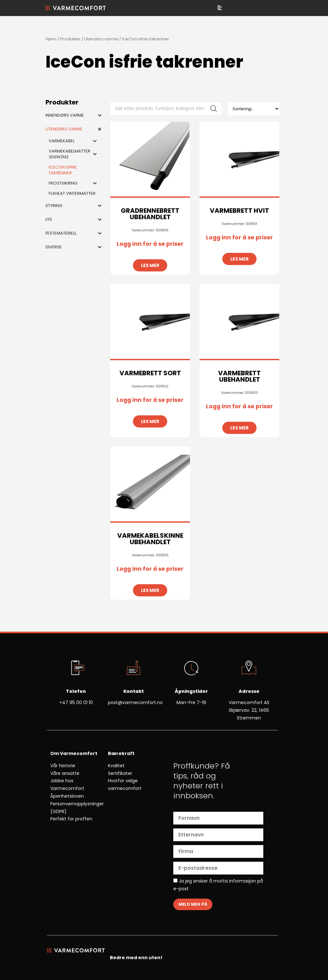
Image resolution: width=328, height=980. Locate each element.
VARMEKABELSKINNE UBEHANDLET (150, 539)
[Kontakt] (134, 669)
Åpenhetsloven (67, 796)
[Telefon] (76, 669)
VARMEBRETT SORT (150, 373)
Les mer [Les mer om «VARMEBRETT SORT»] (150, 421)
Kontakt (134, 691)
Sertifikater (120, 773)
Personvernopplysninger (77, 804)
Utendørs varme (101, 39)
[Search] (214, 109)
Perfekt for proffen (71, 819)
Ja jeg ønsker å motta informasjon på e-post (218, 885)
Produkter (70, 39)
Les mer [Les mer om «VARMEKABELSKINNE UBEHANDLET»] (150, 590)
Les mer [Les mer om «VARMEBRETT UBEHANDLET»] (239, 428)
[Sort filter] (254, 109)
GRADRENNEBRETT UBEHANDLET (150, 214)
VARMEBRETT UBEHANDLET (239, 376)
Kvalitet (116, 766)
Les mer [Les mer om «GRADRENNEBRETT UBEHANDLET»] (150, 265)
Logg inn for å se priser (150, 244)
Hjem (51, 39)
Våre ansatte (65, 773)
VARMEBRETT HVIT (239, 211)
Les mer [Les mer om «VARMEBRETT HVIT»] (239, 259)
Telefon (76, 691)
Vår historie (63, 766)
